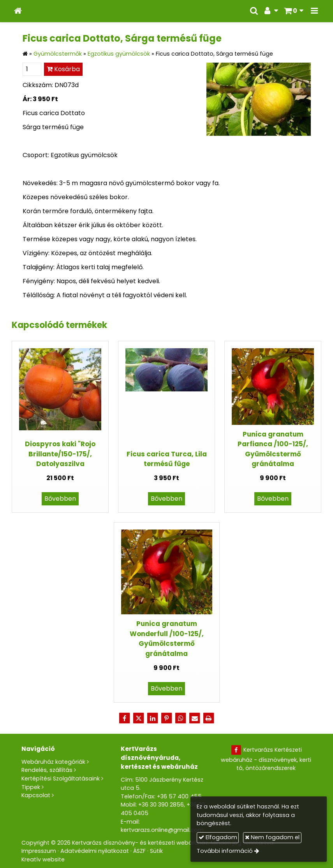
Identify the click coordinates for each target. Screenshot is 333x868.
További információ (225, 851)
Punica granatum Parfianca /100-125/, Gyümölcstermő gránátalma (273, 449)
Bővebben (60, 499)
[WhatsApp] (181, 718)
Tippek (31, 787)
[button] (314, 11)
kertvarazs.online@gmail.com (162, 830)
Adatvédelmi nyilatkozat (95, 851)
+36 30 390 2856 (161, 805)
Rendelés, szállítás (47, 770)
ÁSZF (139, 851)
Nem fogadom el (272, 837)
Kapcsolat (36, 795)
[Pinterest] (167, 718)
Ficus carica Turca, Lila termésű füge (167, 459)
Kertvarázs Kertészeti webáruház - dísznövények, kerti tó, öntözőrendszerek (266, 759)
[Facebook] (125, 718)
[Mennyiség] (32, 69)
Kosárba (63, 69)
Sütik (156, 851)
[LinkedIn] (153, 718)
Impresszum (39, 851)
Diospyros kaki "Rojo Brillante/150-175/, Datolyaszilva (60, 454)
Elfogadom (218, 837)
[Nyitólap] (18, 11)
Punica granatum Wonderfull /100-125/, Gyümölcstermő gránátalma (167, 638)
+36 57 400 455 (179, 796)
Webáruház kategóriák (53, 762)
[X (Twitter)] (139, 718)
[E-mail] (195, 718)
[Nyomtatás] (209, 718)
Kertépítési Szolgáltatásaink (61, 779)
